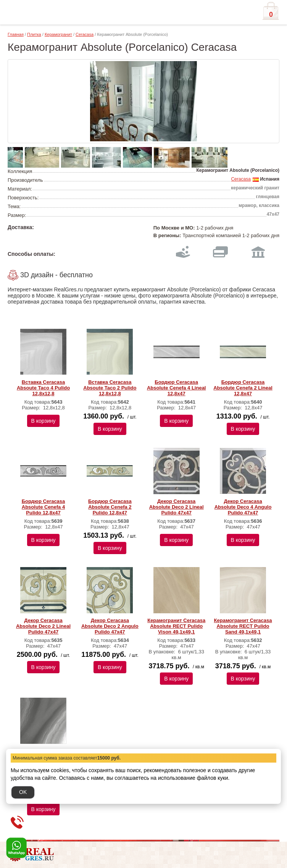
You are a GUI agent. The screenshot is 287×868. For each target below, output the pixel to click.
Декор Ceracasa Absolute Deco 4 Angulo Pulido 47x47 (243, 507)
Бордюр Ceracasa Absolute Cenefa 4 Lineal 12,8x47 (177, 388)
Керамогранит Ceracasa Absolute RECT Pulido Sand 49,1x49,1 (243, 626)
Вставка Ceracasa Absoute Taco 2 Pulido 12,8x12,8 (110, 388)
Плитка (34, 34)
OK (23, 792)
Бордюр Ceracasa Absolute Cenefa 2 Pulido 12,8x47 (110, 507)
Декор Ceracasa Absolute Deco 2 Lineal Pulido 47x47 (177, 507)
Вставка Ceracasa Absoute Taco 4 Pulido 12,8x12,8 (43, 388)
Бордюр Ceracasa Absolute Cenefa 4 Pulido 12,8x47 (44, 507)
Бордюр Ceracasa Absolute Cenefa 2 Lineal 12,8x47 (243, 388)
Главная (16, 34)
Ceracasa (85, 34)
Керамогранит (58, 34)
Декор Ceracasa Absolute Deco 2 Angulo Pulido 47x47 (110, 626)
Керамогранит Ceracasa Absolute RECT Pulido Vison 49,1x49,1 (176, 626)
